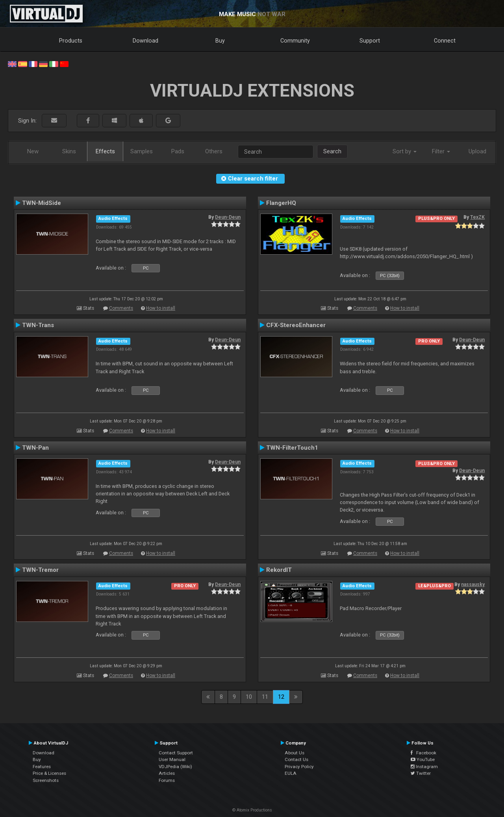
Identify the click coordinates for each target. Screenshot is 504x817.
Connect (445, 41)
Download (145, 41)
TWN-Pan (35, 448)
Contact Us (296, 759)
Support (370, 41)
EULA (291, 773)
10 (249, 697)
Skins (69, 151)
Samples (142, 151)
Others (214, 151)
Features (42, 767)
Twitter (421, 773)
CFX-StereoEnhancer (296, 325)
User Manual (172, 759)
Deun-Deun (228, 217)
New (33, 151)
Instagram (424, 767)
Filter (441, 151)
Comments (121, 308)
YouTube (423, 759)
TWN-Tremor (40, 570)
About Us (295, 753)
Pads (178, 151)
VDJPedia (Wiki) (175, 767)
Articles (167, 773)
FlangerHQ (281, 203)
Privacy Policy (299, 767)
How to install (161, 308)
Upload (477, 151)
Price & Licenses (49, 773)
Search (332, 151)
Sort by (405, 151)
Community (295, 41)
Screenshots (46, 780)
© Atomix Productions (252, 810)
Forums (167, 780)
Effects (105, 151)
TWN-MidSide (42, 203)
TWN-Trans (38, 325)
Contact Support (176, 753)
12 (281, 697)
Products (71, 41)
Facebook (423, 753)
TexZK (477, 217)
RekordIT (279, 570)
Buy (220, 41)
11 (265, 697)
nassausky (473, 584)
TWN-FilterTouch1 (292, 448)
